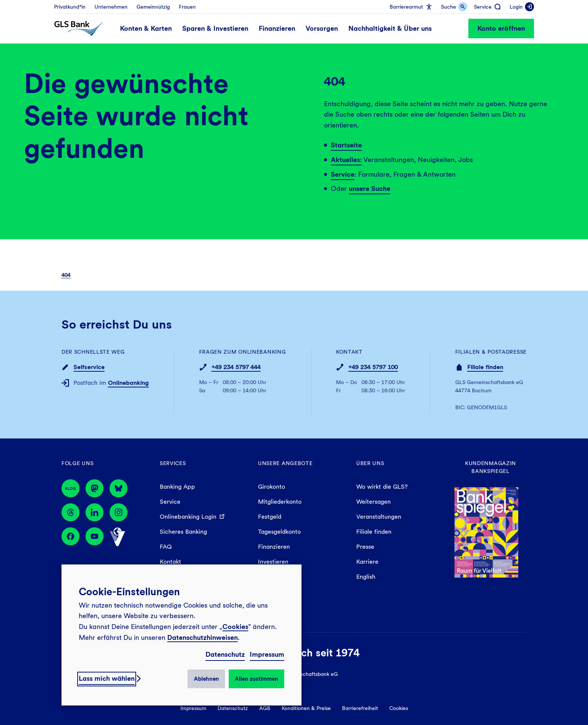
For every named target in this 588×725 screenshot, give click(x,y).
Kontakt (349, 352)
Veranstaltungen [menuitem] (379, 517)
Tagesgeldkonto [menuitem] (279, 532)
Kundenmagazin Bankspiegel (490, 467)
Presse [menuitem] (365, 547)
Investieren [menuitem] (273, 562)
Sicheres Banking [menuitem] (183, 532)
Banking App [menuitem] (177, 487)
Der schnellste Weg (93, 352)
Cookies (235, 627)
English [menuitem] (366, 577)
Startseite (346, 145)
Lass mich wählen (107, 678)
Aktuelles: (346, 160)
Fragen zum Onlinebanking (243, 352)
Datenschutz (225, 654)
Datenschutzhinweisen (202, 637)
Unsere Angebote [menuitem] (285, 463)
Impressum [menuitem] (193, 708)
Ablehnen (206, 679)
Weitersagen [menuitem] (373, 502)
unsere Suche (370, 188)
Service (343, 174)
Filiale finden (485, 367)
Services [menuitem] (173, 463)
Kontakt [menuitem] (170, 562)
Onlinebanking (128, 383)
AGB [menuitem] (265, 708)
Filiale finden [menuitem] (374, 532)
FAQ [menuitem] (166, 547)
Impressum (267, 654)
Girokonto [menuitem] (271, 487)
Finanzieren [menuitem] (274, 547)
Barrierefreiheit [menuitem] (360, 708)
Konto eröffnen (501, 28)
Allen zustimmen (256, 679)
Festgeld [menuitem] (270, 517)
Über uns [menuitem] (370, 463)
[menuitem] (70, 7)
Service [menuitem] (170, 502)
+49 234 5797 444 (236, 367)
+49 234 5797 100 (373, 367)
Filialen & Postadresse (491, 352)
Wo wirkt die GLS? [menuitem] (382, 487)
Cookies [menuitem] (399, 708)
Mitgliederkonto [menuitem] (280, 502)
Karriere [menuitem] (367, 562)
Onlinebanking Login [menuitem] (188, 517)
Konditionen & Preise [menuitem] (306, 708)
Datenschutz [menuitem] (233, 708)
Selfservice (89, 367)
